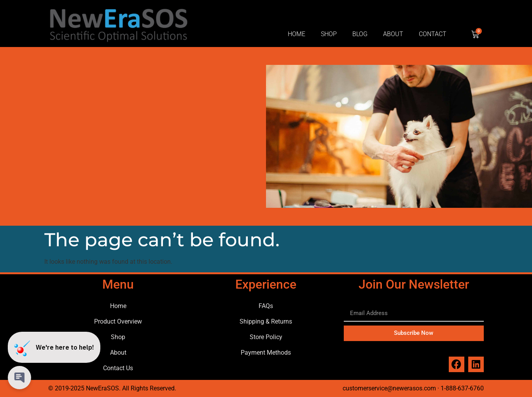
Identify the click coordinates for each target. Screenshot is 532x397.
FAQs (266, 306)
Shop (329, 34)
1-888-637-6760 (462, 388)
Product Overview (118, 321)
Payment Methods (266, 353)
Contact (433, 34)
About (393, 34)
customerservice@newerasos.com (389, 388)
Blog (360, 34)
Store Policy (266, 337)
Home (297, 34)
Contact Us (118, 368)
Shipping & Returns (266, 321)
